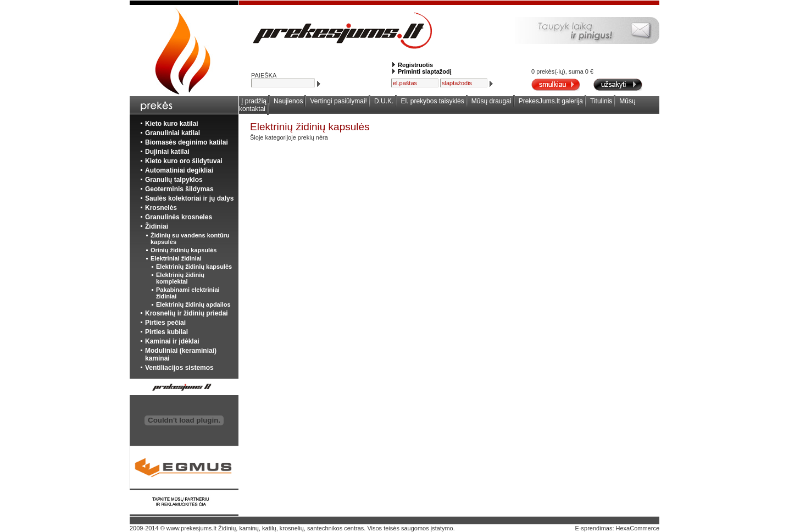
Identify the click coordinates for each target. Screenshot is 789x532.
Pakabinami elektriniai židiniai (188, 293)
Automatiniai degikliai (179, 170)
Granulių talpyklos (174, 180)
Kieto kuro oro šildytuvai (184, 161)
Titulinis (601, 101)
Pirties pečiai (165, 323)
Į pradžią (254, 101)
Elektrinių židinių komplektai (180, 278)
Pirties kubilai (166, 332)
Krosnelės (161, 208)
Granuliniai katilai (173, 133)
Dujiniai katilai (167, 152)
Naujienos (288, 101)
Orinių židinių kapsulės (184, 250)
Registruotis (415, 65)
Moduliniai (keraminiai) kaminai (181, 354)
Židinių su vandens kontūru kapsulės (190, 239)
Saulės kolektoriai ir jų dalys (189, 198)
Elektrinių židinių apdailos (193, 304)
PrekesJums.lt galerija (551, 101)
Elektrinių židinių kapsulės (194, 267)
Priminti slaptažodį (425, 71)
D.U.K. (384, 101)
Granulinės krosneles (179, 217)
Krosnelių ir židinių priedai (187, 313)
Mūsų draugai (491, 101)
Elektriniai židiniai (176, 258)
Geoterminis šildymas (179, 189)
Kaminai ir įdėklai (172, 341)
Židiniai (157, 226)
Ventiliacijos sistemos (179, 368)
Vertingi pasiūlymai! (339, 101)
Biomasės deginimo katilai (187, 142)
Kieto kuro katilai (172, 124)
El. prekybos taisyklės (432, 101)
